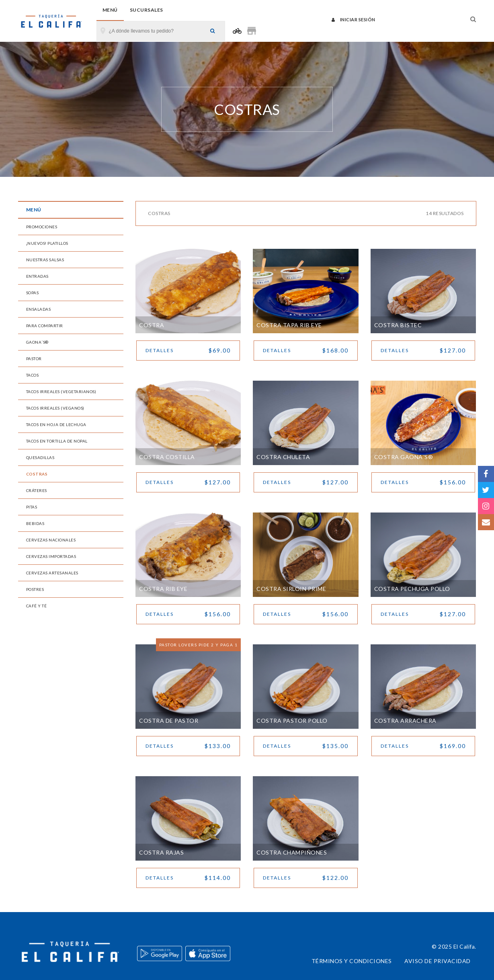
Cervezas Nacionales (51, 540)
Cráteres (37, 490)
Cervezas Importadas (51, 556)
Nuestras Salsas (45, 260)
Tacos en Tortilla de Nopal (57, 441)
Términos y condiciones (352, 961)
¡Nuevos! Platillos (47, 243)
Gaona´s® (37, 342)
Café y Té (37, 606)
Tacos (33, 375)
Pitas (32, 507)
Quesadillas (40, 457)
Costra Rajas (161, 852)
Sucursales (147, 10)
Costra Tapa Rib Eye (289, 325)
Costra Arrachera (405, 721)
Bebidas (35, 523)
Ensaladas (39, 309)
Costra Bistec (398, 325)
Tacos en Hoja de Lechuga (56, 424)
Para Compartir (45, 326)
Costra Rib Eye (163, 589)
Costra (152, 325)
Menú (110, 10)
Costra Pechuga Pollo (412, 589)
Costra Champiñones (292, 852)
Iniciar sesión (354, 19)
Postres (35, 589)
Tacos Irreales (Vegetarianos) (61, 392)
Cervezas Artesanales (52, 573)
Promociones (42, 227)
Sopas (33, 293)
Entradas (37, 276)
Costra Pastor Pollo (292, 721)
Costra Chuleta (283, 457)
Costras (37, 474)
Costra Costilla (167, 457)
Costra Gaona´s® (404, 457)
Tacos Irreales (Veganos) (55, 408)
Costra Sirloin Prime (291, 589)
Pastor (34, 359)
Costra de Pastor (169, 721)
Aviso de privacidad (438, 961)
